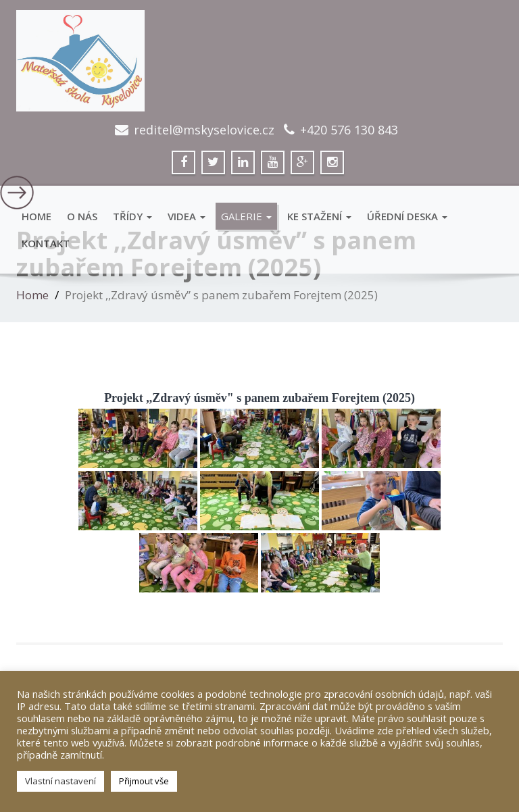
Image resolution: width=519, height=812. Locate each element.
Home (36, 216)
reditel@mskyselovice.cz (204, 130)
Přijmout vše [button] (144, 781)
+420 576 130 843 (349, 130)
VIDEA (187, 216)
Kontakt (46, 243)
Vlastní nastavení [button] (60, 781)
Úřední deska (407, 216)
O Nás (82, 216)
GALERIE (246, 216)
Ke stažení (319, 216)
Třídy (132, 216)
